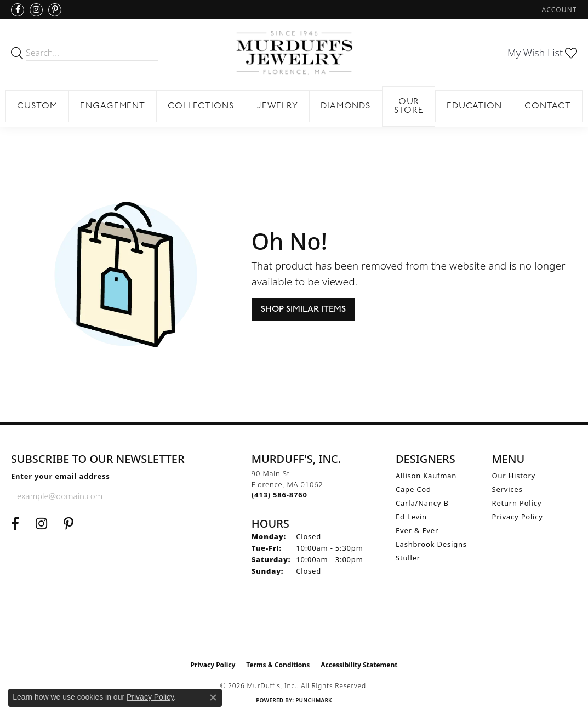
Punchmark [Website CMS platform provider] (314, 700)
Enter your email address (61, 476)
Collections (201, 106)
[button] (558, 10)
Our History (514, 476)
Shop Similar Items (303, 309)
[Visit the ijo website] (294, 627)
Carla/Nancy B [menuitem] (422, 503)
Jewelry (278, 106)
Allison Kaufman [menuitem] (426, 476)
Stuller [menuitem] (408, 558)
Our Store (409, 106)
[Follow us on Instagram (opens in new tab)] (36, 10)
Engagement (113, 106)
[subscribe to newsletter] (134, 496)
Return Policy (517, 503)
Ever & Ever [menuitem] (417, 530)
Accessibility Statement (359, 665)
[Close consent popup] (213, 697)
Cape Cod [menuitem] (413, 489)
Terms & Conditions (278, 665)
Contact (548, 106)
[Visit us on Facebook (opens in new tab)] (18, 10)
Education (475, 106)
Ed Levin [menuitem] (411, 517)
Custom (37, 106)
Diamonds (346, 106)
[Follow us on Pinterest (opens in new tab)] (55, 10)
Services (507, 489)
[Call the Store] (279, 495)
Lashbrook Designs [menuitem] (431, 544)
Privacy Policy (518, 517)
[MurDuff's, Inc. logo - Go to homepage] (294, 53)
